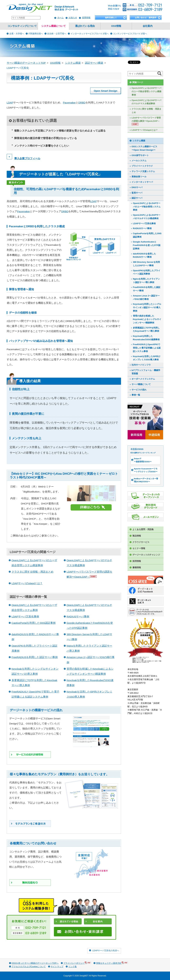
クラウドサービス (141, 542)
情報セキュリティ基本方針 (112, 963)
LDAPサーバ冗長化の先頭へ (106, 951)
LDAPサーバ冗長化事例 (25, 616)
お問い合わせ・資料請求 (146, 18)
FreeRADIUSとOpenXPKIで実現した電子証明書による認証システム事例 (147, 348)
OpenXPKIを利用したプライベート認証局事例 (147, 272)
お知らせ (73, 18)
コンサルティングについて (22, 26)
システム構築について (54, 26)
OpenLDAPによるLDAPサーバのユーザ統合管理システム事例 (147, 207)
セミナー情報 (139, 548)
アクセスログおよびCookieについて (29, 967)
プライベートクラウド (142, 166)
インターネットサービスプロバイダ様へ (90, 34)
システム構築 (139, 141)
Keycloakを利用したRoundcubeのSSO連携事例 (146, 338)
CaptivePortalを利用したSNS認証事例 (34, 623)
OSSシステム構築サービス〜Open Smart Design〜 (144, 148)
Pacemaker (69, 103)
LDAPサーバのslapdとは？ (27, 583)
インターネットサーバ (142, 182)
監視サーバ (137, 193)
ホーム (61, 18)
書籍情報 (137, 567)
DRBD (82, 103)
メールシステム (139, 161)
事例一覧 (136, 395)
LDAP (10, 103)
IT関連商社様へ (36, 34)
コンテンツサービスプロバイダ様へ (130, 34)
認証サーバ (137, 198)
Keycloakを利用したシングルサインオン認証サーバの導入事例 (147, 307)
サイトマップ (57, 967)
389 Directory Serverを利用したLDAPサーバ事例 (146, 264)
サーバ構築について (141, 384)
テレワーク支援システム (143, 171)
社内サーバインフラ (141, 365)
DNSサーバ (137, 187)
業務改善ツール (139, 177)
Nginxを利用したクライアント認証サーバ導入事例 (146, 281)
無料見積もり (111, 18)
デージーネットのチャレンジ (146, 555)
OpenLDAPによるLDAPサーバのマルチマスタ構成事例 (146, 102)
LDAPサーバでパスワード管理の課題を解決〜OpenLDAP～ (146, 121)
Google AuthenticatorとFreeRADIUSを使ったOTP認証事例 (147, 245)
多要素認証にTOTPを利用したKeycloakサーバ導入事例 (146, 329)
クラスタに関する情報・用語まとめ (32, 572)
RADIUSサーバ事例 (78, 616)
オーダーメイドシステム (143, 379)
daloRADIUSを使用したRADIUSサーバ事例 (144, 255)
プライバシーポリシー (77, 963)
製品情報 (137, 536)
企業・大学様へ (17, 34)
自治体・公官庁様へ (57, 34)
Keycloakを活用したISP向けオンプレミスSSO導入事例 (147, 358)
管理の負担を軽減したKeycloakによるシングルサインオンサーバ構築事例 (147, 319)
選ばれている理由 (85, 26)
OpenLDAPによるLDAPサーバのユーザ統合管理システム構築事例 (146, 91)
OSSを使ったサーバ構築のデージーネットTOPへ (35, 963)
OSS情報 (116, 26)
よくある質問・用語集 (143, 529)
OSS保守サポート (140, 155)
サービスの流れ (139, 390)
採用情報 (86, 18)
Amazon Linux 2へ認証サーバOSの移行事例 (146, 297)
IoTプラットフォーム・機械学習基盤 (146, 372)
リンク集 (73, 967)
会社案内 (148, 26)
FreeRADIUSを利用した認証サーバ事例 (35, 657)
